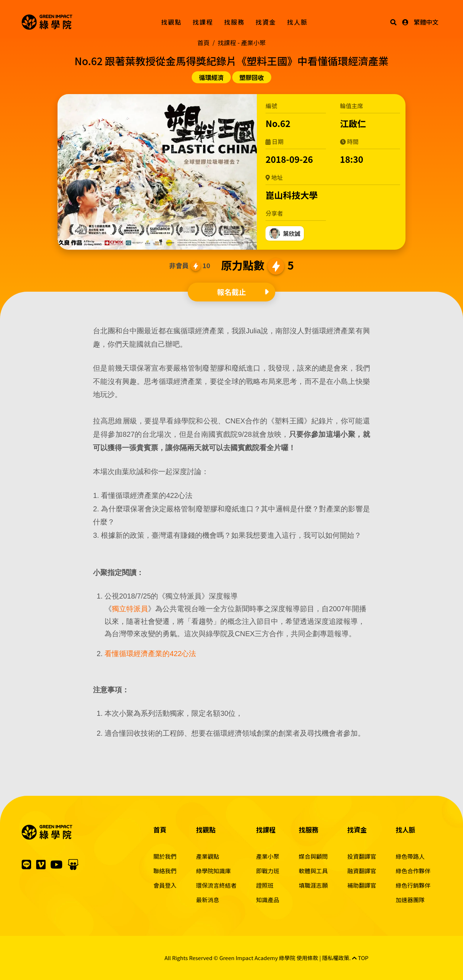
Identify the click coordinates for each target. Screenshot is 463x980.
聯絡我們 (165, 871)
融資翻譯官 (362, 871)
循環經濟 (211, 77)
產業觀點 (208, 856)
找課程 (203, 22)
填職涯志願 (313, 885)
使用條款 (307, 958)
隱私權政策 (336, 958)
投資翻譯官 (362, 856)
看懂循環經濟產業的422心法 (150, 654)
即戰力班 (268, 871)
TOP (360, 958)
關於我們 (165, 856)
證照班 (265, 885)
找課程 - (242, 43)
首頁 (204, 43)
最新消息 (208, 900)
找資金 (266, 22)
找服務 (235, 22)
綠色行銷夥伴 (413, 885)
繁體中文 (426, 22)
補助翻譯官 (362, 885)
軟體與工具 (313, 871)
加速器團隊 (410, 900)
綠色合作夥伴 (413, 871)
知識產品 (268, 900)
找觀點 (172, 22)
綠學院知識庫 (213, 871)
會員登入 (165, 885)
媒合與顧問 (313, 856)
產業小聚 (268, 856)
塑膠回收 (252, 77)
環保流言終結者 (216, 885)
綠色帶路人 (410, 856)
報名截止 (231, 292)
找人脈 (298, 22)
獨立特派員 (130, 609)
